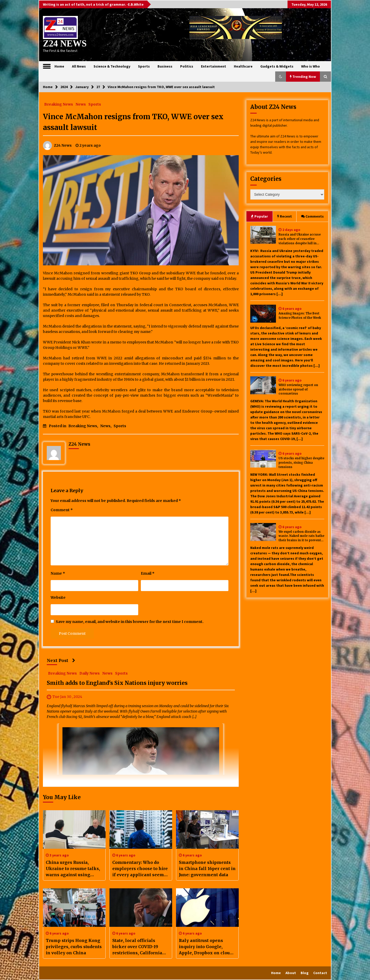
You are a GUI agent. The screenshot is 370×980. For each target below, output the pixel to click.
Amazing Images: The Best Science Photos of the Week (300, 316)
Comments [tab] (312, 216)
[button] (281, 77)
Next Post (61, 660)
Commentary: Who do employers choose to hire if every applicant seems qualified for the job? (140, 869)
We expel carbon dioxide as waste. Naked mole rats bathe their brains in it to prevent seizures (301, 536)
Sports (144, 66)
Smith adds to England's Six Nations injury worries (117, 683)
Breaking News (59, 104)
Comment (62, 510)
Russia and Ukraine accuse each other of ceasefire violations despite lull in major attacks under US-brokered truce (300, 239)
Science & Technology (112, 66)
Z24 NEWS (65, 44)
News (81, 104)
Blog (305, 973)
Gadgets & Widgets (277, 66)
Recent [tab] (285, 216)
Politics (187, 66)
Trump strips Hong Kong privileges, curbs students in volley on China (74, 947)
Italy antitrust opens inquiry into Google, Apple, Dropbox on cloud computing (206, 947)
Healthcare (243, 66)
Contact (320, 973)
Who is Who (311, 66)
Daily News (90, 673)
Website (58, 598)
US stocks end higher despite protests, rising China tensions (301, 463)
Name (58, 573)
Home (59, 66)
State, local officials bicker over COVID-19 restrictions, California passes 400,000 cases (137, 947)
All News (79, 66)
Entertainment (214, 66)
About (291, 973)
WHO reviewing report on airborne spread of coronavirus (298, 389)
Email (148, 573)
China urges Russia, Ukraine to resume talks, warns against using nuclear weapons (73, 869)
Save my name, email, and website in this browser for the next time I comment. (130, 622)
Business (165, 66)
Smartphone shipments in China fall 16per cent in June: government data (207, 869)
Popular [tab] (259, 216)
